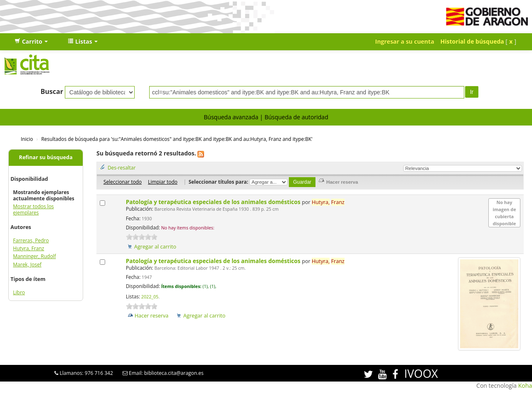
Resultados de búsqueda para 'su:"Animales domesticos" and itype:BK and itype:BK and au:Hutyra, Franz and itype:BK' (177, 139)
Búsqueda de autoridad (296, 117)
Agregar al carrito (155, 247)
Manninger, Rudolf (34, 256)
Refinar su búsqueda (46, 157)
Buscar (52, 91)
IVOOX (421, 373)
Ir (472, 92)
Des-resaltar (122, 167)
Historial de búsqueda (472, 41)
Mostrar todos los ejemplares (33, 209)
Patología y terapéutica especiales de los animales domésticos (214, 202)
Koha (525, 385)
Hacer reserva (152, 316)
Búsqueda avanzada (231, 117)
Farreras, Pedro (31, 240)
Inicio (27, 139)
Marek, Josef (27, 265)
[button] (31, 42)
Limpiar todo (163, 182)
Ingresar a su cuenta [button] (405, 41)
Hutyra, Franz (28, 248)
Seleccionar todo (123, 182)
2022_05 (150, 297)
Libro (19, 292)
